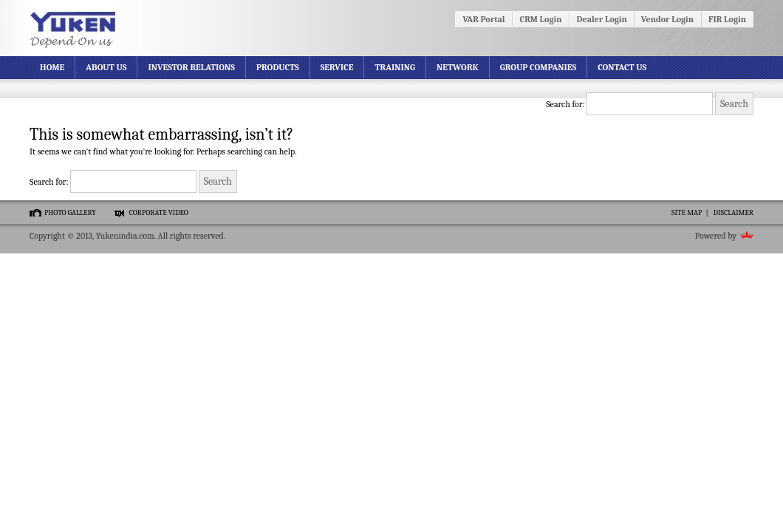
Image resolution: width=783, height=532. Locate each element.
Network (458, 67)
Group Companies (538, 67)
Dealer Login (602, 19)
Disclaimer (734, 213)
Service (337, 67)
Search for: (565, 104)
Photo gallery (70, 213)
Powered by (716, 236)
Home (52, 67)
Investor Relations (191, 67)
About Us (106, 67)
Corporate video (159, 213)
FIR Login (727, 19)
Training (395, 67)
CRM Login (541, 19)
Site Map (687, 213)
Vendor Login (667, 19)
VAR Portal (483, 19)
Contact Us (622, 67)
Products (278, 67)
